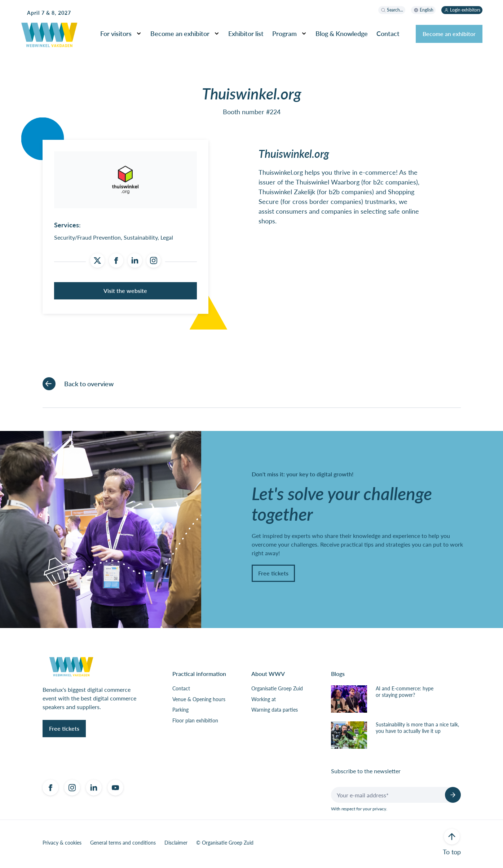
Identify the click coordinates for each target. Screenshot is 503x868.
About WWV (268, 676)
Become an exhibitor (180, 33)
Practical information (199, 676)
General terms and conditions (123, 845)
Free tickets (273, 576)
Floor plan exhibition (195, 723)
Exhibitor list (246, 33)
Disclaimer (176, 845)
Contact (388, 33)
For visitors (116, 33)
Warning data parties (275, 713)
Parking (180, 713)
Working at (264, 702)
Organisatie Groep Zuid (277, 691)
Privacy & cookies (62, 845)
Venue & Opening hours (199, 702)
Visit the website (125, 293)
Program (284, 33)
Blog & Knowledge (342, 33)
